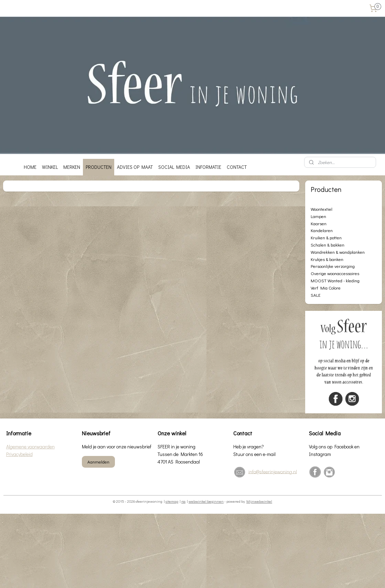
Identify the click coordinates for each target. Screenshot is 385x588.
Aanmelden (98, 462)
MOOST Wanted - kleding (335, 280)
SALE (316, 295)
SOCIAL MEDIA (174, 167)
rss (183, 501)
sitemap (172, 501)
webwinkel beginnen (206, 501)
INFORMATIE (208, 167)
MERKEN (72, 167)
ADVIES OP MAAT (135, 167)
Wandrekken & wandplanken (338, 252)
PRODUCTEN (99, 167)
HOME (30, 167)
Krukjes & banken (327, 259)
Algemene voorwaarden (30, 447)
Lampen (318, 216)
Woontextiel (322, 209)
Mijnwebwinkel (259, 501)
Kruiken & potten (326, 237)
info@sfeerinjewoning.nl (273, 471)
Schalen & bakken (328, 245)
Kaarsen (319, 223)
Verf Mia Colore (326, 288)
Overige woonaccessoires (335, 273)
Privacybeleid (19, 454)
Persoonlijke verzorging (333, 266)
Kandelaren (322, 230)
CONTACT (237, 167)
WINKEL (50, 167)
